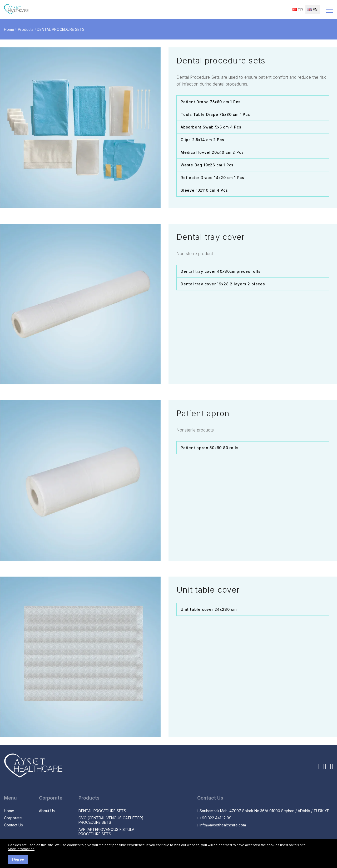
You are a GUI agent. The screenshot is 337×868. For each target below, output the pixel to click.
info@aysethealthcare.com (222, 825)
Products (26, 29)
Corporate (13, 818)
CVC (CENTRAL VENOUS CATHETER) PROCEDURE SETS (111, 820)
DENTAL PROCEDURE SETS (61, 29)
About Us (47, 811)
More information (21, 849)
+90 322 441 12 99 (214, 818)
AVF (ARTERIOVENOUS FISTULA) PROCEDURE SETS (107, 832)
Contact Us (13, 825)
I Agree (18, 859)
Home (9, 29)
